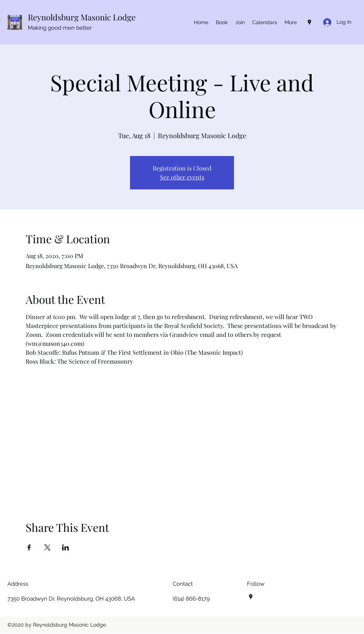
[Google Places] (309, 22)
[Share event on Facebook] (29, 547)
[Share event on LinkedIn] (66, 547)
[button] (265, 22)
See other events (182, 177)
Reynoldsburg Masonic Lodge (82, 17)
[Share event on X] (47, 547)
